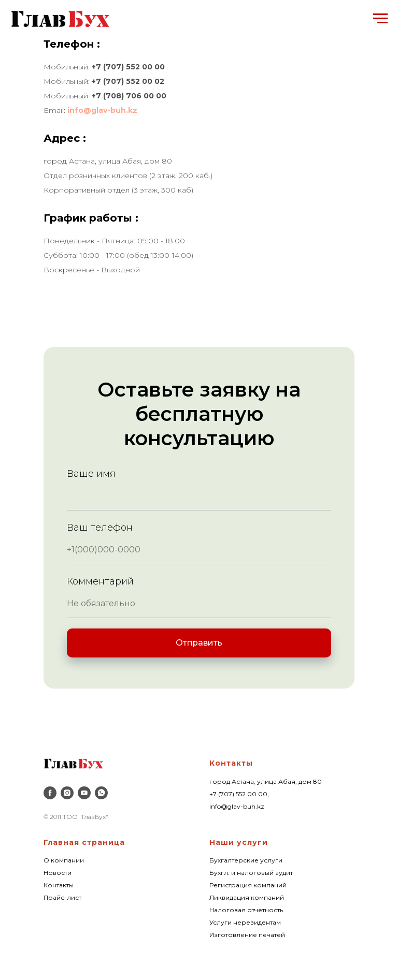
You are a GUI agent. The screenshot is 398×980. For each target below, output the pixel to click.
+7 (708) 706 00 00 (129, 96)
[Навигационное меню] (380, 19)
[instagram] (67, 793)
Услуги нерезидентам (245, 922)
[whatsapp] (101, 793)
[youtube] (84, 793)
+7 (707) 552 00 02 (128, 81)
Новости (58, 873)
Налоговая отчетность (246, 910)
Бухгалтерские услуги (246, 860)
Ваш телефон (100, 528)
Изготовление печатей (247, 935)
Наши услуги (239, 842)
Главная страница (84, 842)
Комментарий (100, 581)
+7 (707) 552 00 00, (239, 794)
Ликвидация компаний (247, 897)
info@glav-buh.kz (102, 110)
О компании (64, 860)
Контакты (231, 763)
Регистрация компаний (248, 885)
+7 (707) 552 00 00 (128, 67)
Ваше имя (91, 474)
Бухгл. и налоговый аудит (251, 873)
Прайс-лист (62, 897)
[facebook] (50, 793)
